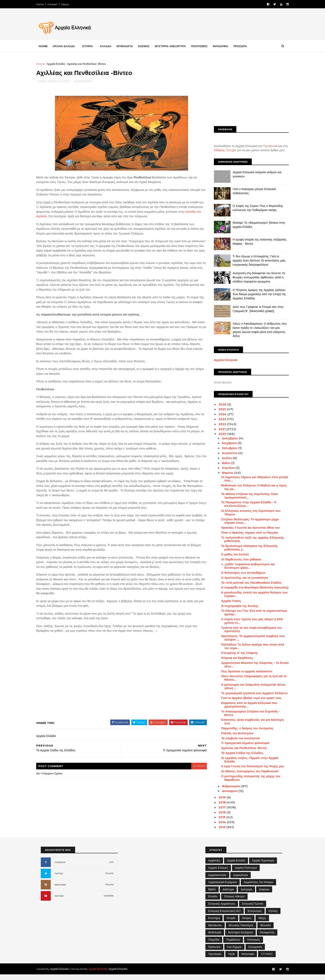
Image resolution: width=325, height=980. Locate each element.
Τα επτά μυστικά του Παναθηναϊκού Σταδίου (247, 583)
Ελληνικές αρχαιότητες (222, 909)
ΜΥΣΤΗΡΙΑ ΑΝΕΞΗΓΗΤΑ (175, 46)
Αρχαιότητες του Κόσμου (258, 887)
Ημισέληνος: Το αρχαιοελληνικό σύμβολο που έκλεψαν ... (248, 638)
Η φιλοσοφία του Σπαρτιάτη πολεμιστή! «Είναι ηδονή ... (249, 686)
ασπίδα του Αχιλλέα (74, 217)
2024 (218, 414)
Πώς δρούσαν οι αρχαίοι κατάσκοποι (242, 671)
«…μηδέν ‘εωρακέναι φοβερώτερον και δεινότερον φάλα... (243, 566)
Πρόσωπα (214, 952)
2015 (218, 817)
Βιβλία (212, 895)
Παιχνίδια (214, 945)
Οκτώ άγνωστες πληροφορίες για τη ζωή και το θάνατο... (249, 678)
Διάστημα (228, 895)
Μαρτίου (223, 473)
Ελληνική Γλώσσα (253, 909)
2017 (218, 807)
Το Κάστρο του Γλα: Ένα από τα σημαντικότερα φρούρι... (249, 612)
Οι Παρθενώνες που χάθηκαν (237, 559)
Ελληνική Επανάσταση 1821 (225, 916)
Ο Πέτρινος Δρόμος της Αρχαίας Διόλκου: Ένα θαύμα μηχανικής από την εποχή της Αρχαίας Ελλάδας (255, 294)
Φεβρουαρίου (227, 786)
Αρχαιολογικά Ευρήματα (223, 887)
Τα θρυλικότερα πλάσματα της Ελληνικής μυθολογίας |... (245, 548)
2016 (218, 812)
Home (44, 4)
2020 (218, 434)
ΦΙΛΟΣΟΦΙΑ (225, 46)
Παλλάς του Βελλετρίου (233, 733)
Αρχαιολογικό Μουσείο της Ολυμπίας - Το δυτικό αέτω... (250, 665)
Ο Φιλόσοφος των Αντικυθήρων (239, 573)
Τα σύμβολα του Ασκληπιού (236, 738)
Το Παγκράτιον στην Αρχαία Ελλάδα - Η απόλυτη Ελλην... (244, 504)
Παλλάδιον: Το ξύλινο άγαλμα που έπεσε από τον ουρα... (248, 646)
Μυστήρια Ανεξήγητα (240, 938)
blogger (193, 771)
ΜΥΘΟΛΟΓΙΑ (129, 46)
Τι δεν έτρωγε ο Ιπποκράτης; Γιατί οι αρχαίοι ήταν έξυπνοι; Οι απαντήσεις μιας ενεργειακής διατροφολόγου (255, 260)
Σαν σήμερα (234, 952)
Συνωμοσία (255, 952)
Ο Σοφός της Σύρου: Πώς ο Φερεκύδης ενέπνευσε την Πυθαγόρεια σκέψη (253, 208)
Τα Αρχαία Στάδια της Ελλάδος (238, 753)
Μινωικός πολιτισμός (241, 931)
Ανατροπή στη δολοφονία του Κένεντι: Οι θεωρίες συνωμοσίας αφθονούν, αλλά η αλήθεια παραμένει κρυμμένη (254, 277)
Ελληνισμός (255, 916)
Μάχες (262, 923)
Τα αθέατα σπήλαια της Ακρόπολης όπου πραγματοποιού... (245, 496)
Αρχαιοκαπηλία (217, 880)
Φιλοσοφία (248, 959)
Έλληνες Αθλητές (234, 902)
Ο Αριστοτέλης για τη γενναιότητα (240, 578)
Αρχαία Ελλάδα (60, 64)
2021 (218, 429)
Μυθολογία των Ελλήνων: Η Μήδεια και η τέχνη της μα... (249, 487)
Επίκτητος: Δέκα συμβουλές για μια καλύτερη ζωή (248, 721)
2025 (218, 409)
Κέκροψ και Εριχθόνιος (233, 658)
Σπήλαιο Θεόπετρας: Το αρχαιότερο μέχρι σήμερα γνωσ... (245, 521)
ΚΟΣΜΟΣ (148, 46)
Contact (57, 4)
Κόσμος (247, 923)
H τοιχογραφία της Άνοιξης (235, 606)
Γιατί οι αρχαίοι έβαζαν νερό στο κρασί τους (247, 698)
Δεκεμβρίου (226, 438)
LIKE (111, 868)
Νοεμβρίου (225, 443)
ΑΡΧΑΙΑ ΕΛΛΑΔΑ (68, 46)
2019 (218, 797)
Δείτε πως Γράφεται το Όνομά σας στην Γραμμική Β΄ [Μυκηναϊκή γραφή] (254, 309)
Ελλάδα (213, 902)
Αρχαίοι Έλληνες (218, 873)
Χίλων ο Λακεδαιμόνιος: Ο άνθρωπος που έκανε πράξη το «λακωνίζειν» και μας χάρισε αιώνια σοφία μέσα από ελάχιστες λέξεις (255, 330)
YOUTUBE (59, 901)
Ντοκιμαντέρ (267, 938)
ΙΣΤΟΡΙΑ (92, 46)
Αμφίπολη (214, 866)
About (70, 4)
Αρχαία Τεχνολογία (263, 866)
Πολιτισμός (254, 945)
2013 (218, 827)
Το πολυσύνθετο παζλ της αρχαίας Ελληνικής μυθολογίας (248, 539)
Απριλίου (224, 468)
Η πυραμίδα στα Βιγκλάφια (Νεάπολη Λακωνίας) (250, 587)
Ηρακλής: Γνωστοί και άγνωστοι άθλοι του (246, 528)
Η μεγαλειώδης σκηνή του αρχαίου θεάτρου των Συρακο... (250, 594)
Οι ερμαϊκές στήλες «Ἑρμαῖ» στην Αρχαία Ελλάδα (245, 760)
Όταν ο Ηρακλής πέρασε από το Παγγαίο (245, 533)
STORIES (267, 959)
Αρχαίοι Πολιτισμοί (246, 873)
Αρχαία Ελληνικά (221, 360)
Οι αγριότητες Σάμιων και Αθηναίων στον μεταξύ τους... (250, 479)
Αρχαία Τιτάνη (226, 601)
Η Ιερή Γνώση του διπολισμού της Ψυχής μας (248, 766)
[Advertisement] (247, 91)
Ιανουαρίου (225, 791)
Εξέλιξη (273, 916)
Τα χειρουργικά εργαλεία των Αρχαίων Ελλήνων (250, 693)
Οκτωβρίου (225, 448)
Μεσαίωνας (215, 931)
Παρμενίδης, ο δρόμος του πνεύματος (243, 728)
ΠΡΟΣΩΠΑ (245, 46)
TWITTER (59, 879)
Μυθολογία (215, 938)
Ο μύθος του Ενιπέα (230, 554)
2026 (218, 404)
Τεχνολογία (215, 959)
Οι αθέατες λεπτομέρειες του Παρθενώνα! (245, 771)
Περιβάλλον (233, 945)
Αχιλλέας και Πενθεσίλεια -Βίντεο (239, 748)
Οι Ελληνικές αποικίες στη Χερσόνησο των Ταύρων (246, 513)
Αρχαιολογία (241, 880)
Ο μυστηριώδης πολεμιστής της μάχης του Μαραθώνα (246, 778)
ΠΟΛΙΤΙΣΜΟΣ (204, 46)
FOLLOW (109, 879)
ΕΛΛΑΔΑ (110, 46)
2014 (218, 822)
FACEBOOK (60, 868)
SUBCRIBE (109, 901)
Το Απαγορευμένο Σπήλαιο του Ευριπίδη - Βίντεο (246, 713)
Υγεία (231, 959)
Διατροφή (246, 895)
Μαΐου (222, 463)
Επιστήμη (214, 923)
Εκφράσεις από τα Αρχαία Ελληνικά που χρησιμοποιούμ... (245, 705)
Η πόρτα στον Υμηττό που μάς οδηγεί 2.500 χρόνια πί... (247, 621)
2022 (218, 424)
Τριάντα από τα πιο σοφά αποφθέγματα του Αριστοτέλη (247, 629)
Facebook (266, 146)
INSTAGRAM (60, 890)
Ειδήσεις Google (221, 150)
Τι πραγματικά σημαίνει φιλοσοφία (241, 743)
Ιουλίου (223, 458)
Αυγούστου (225, 453)
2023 (218, 419)
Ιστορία (231, 923)
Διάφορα (264, 895)
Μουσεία (265, 931)
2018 (218, 802)
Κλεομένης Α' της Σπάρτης (235, 653)
